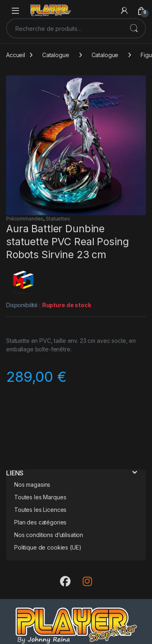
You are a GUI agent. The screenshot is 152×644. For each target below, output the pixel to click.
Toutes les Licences (40, 510)
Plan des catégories (40, 522)
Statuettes (58, 219)
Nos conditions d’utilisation (49, 535)
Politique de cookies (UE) (48, 547)
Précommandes (25, 219)
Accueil (16, 55)
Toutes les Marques (40, 497)
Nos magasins (32, 485)
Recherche (134, 28)
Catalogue (56, 55)
